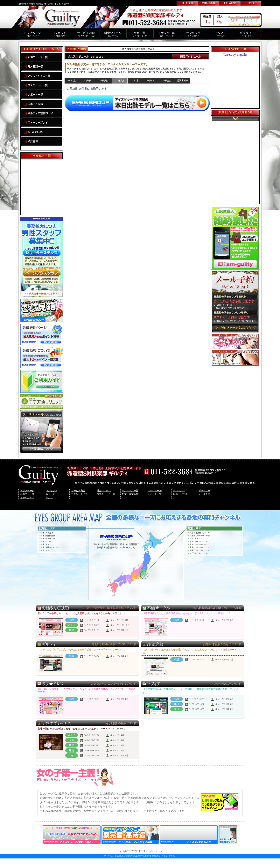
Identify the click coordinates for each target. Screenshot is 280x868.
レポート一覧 (155, 494)
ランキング (179, 491)
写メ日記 (50, 494)
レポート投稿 (180, 494)
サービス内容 (78, 491)
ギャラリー (204, 491)
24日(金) (167, 81)
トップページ (27, 491)
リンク (49, 498)
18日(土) (72, 81)
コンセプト (52, 491)
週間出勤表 (183, 81)
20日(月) (104, 81)
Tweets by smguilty (235, 55)
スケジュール (155, 491)
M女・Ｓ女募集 (130, 494)
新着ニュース (27, 494)
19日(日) (88, 81)
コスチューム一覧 (106, 494)
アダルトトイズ (79, 494)
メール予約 (204, 494)
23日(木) (151, 81)
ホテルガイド (27, 498)
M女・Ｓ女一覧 (130, 491)
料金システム (104, 491)
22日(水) (135, 81)
